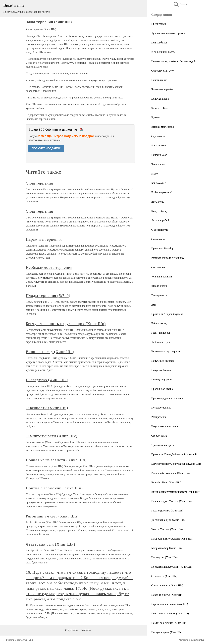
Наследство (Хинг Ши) (164, 557)
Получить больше (161, 370)
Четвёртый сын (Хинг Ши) (50, 544)
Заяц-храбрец (159, 211)
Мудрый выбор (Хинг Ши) (166, 548)
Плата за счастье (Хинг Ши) (167, 595)
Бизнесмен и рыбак (162, 89)
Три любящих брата (163, 445)
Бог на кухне (159, 145)
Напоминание (159, 80)
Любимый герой (161, 342)
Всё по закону (159, 323)
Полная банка (159, 43)
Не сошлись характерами (166, 351)
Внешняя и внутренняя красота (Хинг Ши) (176, 492)
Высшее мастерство (163, 127)
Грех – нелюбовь (161, 333)
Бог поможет (159, 183)
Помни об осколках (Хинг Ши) (169, 623)
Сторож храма (159, 436)
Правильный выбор (162, 248)
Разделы (86, 630)
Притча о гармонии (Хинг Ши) (54, 488)
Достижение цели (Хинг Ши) (168, 520)
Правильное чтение (162, 389)
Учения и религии (162, 277)
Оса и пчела (158, 239)
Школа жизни (159, 286)
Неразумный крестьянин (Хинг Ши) (172, 567)
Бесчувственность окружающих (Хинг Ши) (176, 464)
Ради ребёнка (159, 417)
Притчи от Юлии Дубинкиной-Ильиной (174, 454)
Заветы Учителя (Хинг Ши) (167, 529)
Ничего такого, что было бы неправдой (173, 61)
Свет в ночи (158, 267)
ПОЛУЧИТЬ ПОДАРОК (46, 148)
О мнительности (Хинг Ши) (167, 585)
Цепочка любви (160, 99)
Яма (154, 305)
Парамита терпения (44, 239)
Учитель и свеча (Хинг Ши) (19, 640)
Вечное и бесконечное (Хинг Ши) (170, 473)
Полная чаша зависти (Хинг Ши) (170, 613)
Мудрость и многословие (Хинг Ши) (172, 539)
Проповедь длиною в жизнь (167, 398)
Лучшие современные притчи (168, 33)
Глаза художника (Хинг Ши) (167, 511)
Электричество (160, 295)
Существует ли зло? (163, 71)
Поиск (180, 4)
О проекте (71, 630)
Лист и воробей (160, 220)
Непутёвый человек (163, 361)
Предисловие (159, 24)
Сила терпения (39, 183)
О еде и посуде (160, 230)
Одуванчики (158, 136)
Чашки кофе (158, 164)
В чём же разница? (162, 192)
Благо (154, 174)
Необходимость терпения (49, 267)
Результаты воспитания (165, 426)
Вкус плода (158, 202)
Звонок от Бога (160, 108)
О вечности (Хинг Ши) (164, 576)
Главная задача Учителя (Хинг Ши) (171, 501)
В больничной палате (163, 52)
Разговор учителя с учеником (168, 258)
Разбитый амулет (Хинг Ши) (52, 516)
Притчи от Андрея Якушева (167, 314)
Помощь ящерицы (162, 379)
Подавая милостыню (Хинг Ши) (170, 604)
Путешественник (161, 408)
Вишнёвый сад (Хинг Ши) (166, 482)
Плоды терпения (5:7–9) (48, 296)
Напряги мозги (160, 155)
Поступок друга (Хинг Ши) (167, 632)
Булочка (156, 117)
